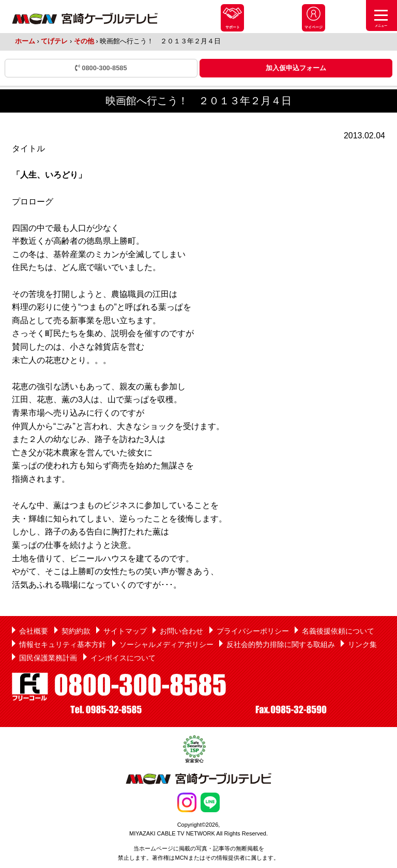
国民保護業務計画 (48, 658)
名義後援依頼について (338, 631)
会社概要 (34, 631)
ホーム (25, 41)
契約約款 (76, 631)
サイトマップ (125, 631)
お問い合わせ (181, 631)
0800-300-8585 (101, 68)
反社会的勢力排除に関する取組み (281, 644)
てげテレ (54, 41)
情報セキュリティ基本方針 (63, 644)
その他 (84, 41)
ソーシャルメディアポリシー (166, 644)
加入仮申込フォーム (296, 68)
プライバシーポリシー (253, 631)
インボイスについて (123, 658)
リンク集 (362, 644)
